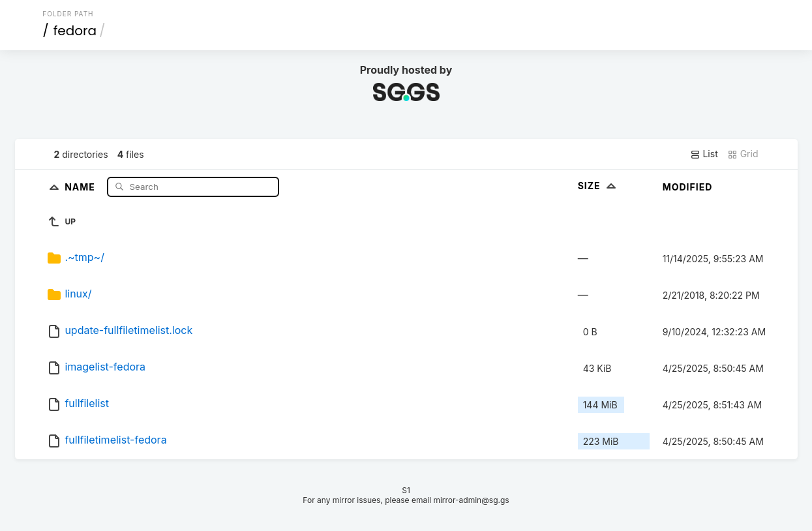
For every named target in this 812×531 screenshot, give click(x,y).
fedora (75, 31)
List (704, 154)
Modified (688, 187)
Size (598, 186)
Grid (743, 154)
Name (81, 186)
